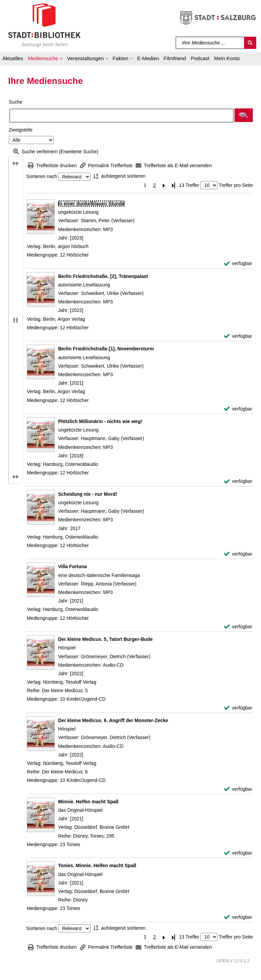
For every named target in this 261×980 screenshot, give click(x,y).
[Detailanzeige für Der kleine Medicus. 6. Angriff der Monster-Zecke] (113, 720)
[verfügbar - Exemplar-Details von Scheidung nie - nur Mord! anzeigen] (238, 554)
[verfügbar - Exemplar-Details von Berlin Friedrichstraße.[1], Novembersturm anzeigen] (238, 409)
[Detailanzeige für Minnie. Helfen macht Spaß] (88, 802)
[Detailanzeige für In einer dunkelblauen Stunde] (91, 204)
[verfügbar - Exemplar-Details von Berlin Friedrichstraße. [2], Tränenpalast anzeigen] (238, 336)
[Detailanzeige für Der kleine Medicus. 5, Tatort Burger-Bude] (105, 639)
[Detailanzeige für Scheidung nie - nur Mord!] (88, 494)
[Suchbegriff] (210, 43)
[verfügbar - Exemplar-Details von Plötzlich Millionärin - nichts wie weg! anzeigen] (238, 481)
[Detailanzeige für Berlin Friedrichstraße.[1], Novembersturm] (106, 349)
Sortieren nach (42, 177)
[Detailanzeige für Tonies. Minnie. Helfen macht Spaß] (97, 865)
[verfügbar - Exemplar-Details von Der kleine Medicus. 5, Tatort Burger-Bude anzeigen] (238, 708)
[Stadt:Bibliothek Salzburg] (44, 25)
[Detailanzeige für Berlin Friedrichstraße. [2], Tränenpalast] (103, 276)
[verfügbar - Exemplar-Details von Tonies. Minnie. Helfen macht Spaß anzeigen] (238, 917)
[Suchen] (250, 43)
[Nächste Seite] (164, 185)
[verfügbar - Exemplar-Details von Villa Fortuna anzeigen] (238, 627)
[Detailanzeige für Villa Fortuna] (73, 566)
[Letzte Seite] (174, 185)
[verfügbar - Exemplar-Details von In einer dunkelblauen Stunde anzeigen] (238, 264)
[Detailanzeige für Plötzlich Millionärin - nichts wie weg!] (100, 421)
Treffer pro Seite (236, 185)
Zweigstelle (21, 130)
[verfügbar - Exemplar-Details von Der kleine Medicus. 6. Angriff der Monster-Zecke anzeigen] (238, 789)
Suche (16, 102)
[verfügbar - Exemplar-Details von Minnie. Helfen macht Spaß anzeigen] (238, 853)
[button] (45, 59)
